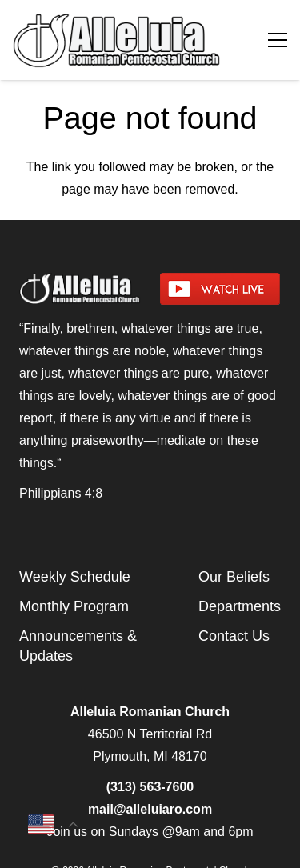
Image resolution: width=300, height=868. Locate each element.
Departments (240, 606)
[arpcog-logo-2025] (122, 40)
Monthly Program (74, 606)
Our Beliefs (234, 577)
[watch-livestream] (221, 289)
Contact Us (234, 636)
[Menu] (278, 40)
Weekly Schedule (75, 577)
